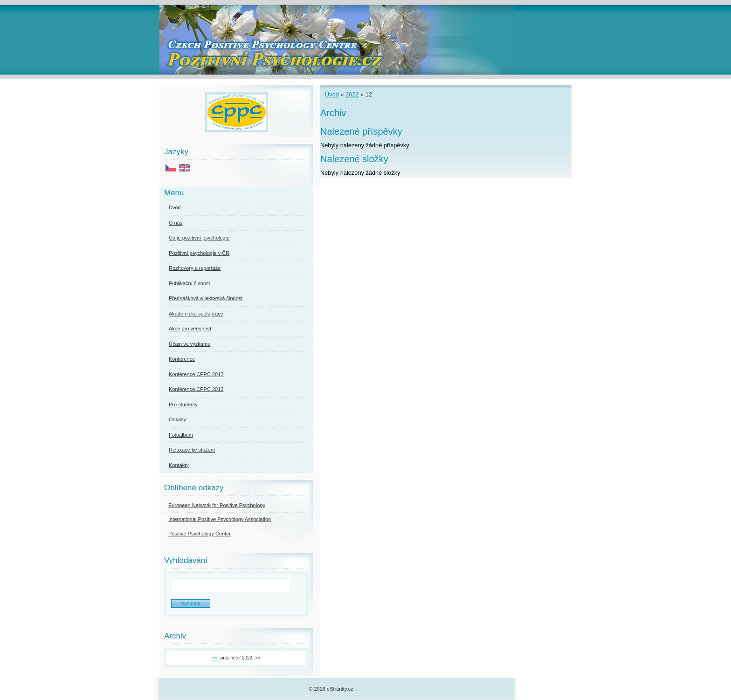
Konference (182, 359)
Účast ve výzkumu (190, 344)
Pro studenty (183, 405)
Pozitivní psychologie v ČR (199, 253)
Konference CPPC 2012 (196, 374)
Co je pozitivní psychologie (199, 238)
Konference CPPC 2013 (196, 389)
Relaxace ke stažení (192, 450)
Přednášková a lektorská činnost (206, 298)
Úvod (332, 94)
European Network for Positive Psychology (217, 505)
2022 (352, 94)
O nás (176, 223)
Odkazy (177, 419)
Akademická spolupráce (196, 314)
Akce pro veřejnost (190, 329)
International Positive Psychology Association (220, 519)
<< (215, 658)
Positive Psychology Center (200, 534)
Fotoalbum (181, 435)
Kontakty (179, 465)
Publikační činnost (190, 283)
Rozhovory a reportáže (195, 268)
